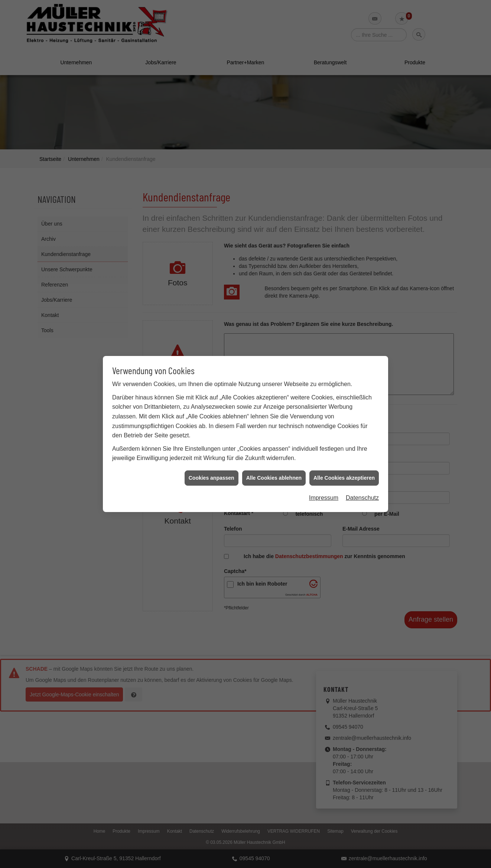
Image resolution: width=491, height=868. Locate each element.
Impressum (324, 475)
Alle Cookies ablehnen (274, 455)
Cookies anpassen (212, 455)
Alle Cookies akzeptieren (344, 455)
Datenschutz (362, 475)
